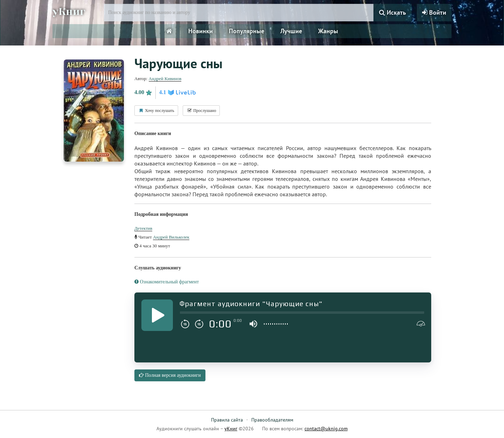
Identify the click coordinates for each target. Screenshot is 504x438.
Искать (393, 12)
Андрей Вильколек (171, 237)
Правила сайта (227, 420)
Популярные (247, 31)
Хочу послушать (156, 111)
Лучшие (291, 31)
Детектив (143, 228)
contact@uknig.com (326, 429)
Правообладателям (272, 420)
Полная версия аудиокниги (170, 375)
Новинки (201, 31)
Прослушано (201, 111)
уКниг (69, 12)
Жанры (328, 31)
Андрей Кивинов (165, 79)
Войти (434, 12)
